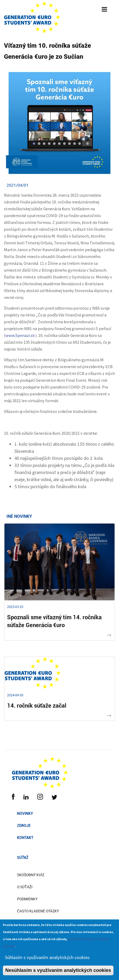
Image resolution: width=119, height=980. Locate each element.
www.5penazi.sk (20, 335)
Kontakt (25, 838)
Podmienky (27, 899)
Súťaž (23, 858)
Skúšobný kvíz (31, 875)
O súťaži (25, 887)
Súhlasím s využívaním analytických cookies (47, 961)
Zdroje (24, 826)
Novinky (25, 814)
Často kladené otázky (38, 911)
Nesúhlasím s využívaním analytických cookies (58, 974)
